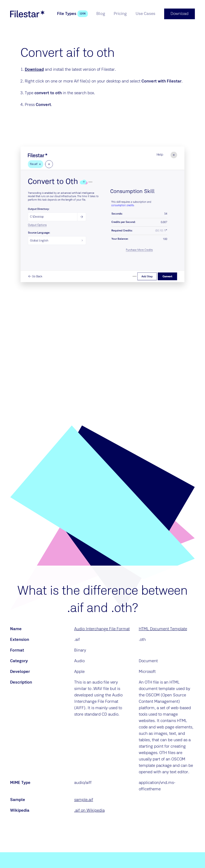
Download (34, 70)
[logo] (27, 14)
